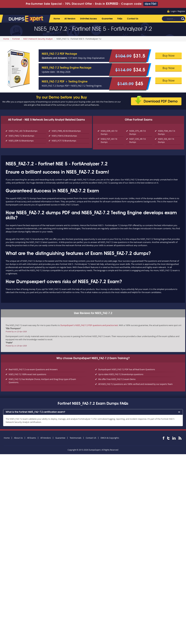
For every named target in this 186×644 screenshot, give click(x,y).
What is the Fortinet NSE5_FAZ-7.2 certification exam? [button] (35, 412)
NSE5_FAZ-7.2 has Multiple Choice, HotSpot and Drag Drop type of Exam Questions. (42, 381)
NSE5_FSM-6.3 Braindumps (64, 136)
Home (57, 19)
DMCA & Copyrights (110, 438)
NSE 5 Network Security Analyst (38, 39)
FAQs (120, 19)
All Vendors (70, 19)
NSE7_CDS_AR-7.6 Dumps (137, 140)
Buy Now (169, 55)
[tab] (93, 412)
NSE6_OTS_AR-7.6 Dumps (137, 132)
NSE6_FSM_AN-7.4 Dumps (166, 132)
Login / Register (178, 11)
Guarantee (107, 19)
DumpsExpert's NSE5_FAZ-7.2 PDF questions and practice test (89, 325)
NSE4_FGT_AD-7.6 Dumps (109, 140)
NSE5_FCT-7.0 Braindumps (64, 141)
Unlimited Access (89, 19)
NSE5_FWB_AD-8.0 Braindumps (66, 131)
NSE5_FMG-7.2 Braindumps (21, 136)
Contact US (91, 438)
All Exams (32, 438)
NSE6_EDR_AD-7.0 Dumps (109, 132)
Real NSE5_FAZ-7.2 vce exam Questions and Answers (33, 369)
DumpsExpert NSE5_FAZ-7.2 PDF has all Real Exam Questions (127, 369)
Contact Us (133, 19)
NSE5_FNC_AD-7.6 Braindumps (23, 131)
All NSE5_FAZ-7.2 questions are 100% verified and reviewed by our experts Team (135, 384)
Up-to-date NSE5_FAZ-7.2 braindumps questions (121, 374)
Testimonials (76, 438)
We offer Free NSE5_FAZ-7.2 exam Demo (117, 379)
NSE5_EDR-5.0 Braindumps (21, 141)
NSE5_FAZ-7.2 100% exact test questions (27, 374)
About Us (18, 438)
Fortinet (16, 39)
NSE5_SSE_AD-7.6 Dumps (166, 140)
